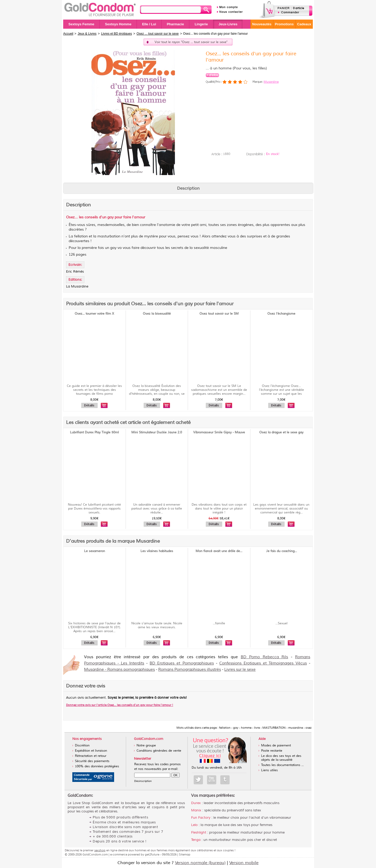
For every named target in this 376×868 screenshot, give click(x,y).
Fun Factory (201, 818)
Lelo (194, 825)
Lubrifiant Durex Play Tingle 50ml (94, 432)
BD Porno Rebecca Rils (264, 657)
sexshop (100, 850)
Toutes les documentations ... (282, 765)
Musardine (271, 82)
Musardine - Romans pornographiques (119, 670)
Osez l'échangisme (281, 314)
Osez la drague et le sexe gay (281, 432)
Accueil (68, 34)
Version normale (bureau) (200, 863)
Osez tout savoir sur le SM (219, 314)
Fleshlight (199, 833)
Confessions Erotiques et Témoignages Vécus (263, 663)
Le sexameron (95, 551)
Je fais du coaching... (281, 551)
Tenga (196, 840)
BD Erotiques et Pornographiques (182, 663)
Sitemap (185, 854)
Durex (196, 803)
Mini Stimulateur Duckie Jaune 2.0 (157, 432)
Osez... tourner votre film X (94, 314)
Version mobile (244, 863)
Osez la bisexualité (157, 314)
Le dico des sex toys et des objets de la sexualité (281, 758)
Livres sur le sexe (240, 670)
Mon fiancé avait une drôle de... (219, 551)
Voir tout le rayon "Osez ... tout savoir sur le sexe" (191, 42)
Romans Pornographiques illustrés (190, 670)
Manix (196, 810)
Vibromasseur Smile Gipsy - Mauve (219, 432)
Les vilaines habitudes (157, 551)
